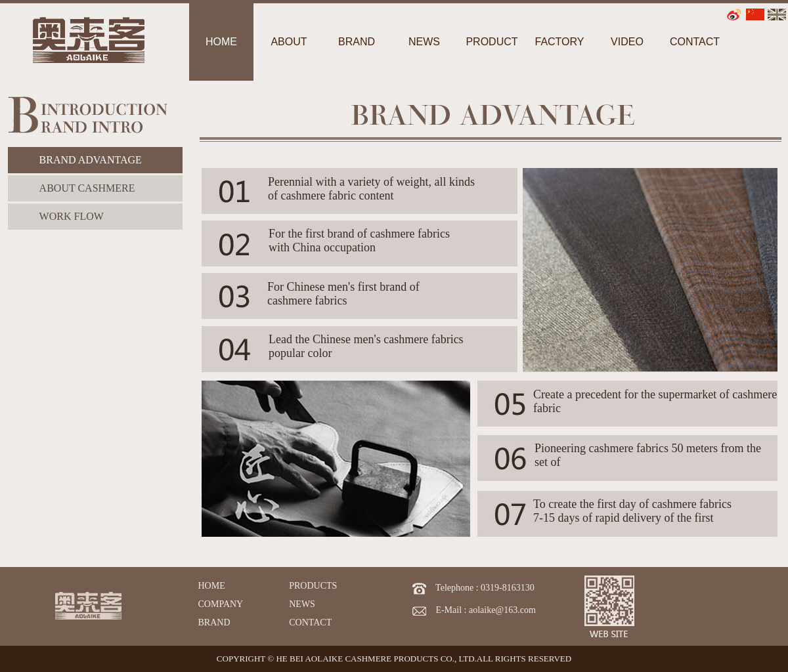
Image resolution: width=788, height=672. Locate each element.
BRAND (214, 622)
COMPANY (221, 604)
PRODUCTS (313, 586)
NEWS (302, 604)
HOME (212, 586)
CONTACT (310, 622)
